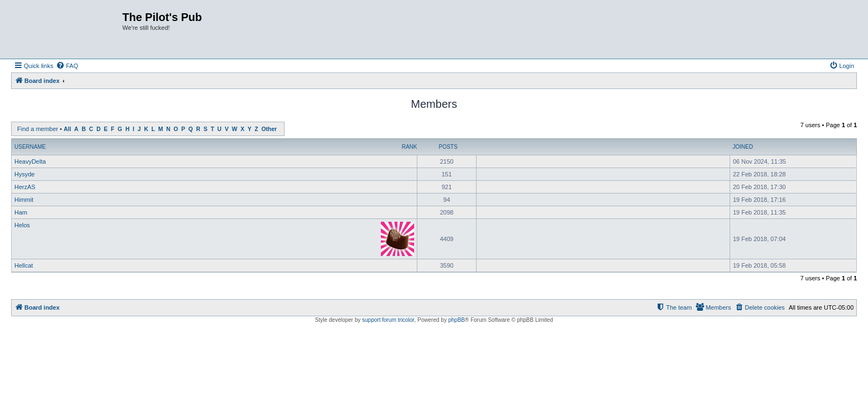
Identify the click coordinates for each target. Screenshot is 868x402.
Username (30, 147)
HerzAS (25, 187)
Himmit (24, 200)
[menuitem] (67, 66)
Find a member (38, 129)
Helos (22, 225)
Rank (410, 147)
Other (269, 129)
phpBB (457, 320)
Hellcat (24, 265)
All (67, 129)
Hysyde (25, 174)
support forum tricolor (388, 320)
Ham (21, 212)
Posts (448, 147)
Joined (743, 147)
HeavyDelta (30, 161)
